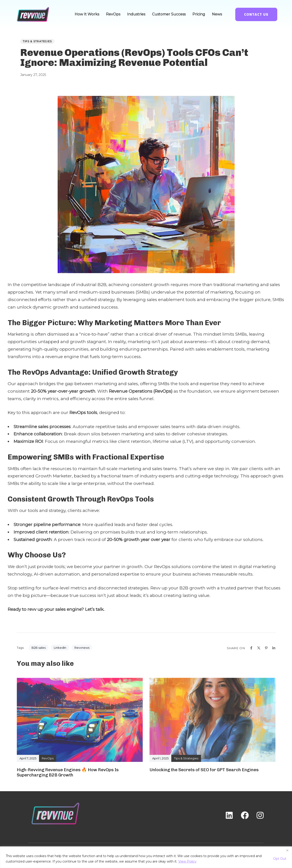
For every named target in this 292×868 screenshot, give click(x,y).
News (217, 14)
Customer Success (169, 14)
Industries (136, 14)
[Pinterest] (266, 648)
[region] (146, 857)
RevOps (113, 14)
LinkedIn (60, 648)
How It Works (87, 14)
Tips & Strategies (37, 41)
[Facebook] (251, 648)
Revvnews (82, 648)
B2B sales (39, 648)
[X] (259, 648)
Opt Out (280, 859)
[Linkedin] (274, 648)
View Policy (187, 861)
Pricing (199, 14)
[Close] (287, 850)
